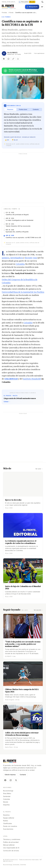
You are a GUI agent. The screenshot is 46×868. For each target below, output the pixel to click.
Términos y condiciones (12, 839)
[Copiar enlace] (13, 59)
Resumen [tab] (10, 109)
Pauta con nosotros (10, 826)
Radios (6, 821)
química (6, 258)
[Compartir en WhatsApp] (9, 59)
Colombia (20, 264)
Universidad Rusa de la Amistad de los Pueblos (23, 292)
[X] (16, 780)
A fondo (11, 13)
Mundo (6, 802)
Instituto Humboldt (32, 379)
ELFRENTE (14, 53)
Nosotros (6, 815)
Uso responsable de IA (11, 848)
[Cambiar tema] (42, 2)
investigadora (17, 258)
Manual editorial (9, 845)
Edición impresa (10, 774)
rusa (35, 258)
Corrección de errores (11, 851)
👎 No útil (15, 140)
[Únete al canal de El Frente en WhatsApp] (23, 71)
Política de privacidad (11, 842)
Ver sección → (38, 610)
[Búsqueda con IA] (32, 7)
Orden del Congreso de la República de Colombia (20, 281)
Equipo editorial (9, 818)
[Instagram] (11, 780)
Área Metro (7, 793)
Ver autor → (39, 469)
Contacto (23, 774)
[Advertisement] (23, 179)
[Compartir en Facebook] (4, 59)
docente (29, 258)
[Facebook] (5, 780)
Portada (4, 13)
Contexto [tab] (36, 109)
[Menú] (42, 7)
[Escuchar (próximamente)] (18, 59)
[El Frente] (9, 7)
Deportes (6, 805)
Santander (7, 796)
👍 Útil (7, 140)
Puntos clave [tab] (23, 109)
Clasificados (7, 823)
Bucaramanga (8, 791)
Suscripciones (8, 829)
